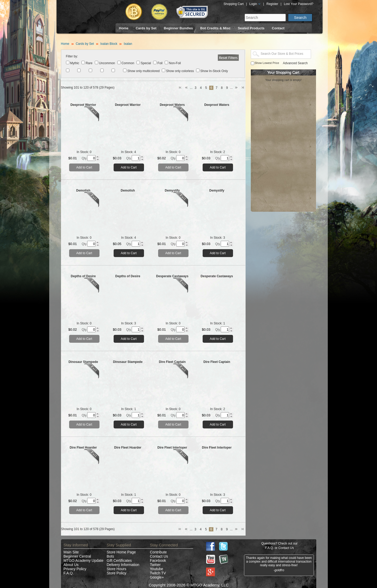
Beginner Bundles (178, 28)
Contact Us (159, 556)
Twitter (155, 565)
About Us (71, 565)
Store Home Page (121, 552)
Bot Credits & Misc (215, 28)
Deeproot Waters (172, 105)
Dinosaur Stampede (83, 362)
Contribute (159, 552)
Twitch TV (158, 573)
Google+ (157, 577)
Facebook (158, 560)
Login (255, 4)
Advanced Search (295, 63)
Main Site (71, 552)
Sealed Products (251, 28)
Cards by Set (146, 28)
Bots (110, 556)
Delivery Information (123, 565)
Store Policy (117, 573)
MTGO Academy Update (84, 560)
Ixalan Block (109, 44)
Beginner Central (77, 556)
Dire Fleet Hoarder (83, 448)
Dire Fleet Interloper (172, 448)
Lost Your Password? (299, 4)
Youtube (157, 569)
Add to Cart (84, 167)
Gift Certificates (119, 560)
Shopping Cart (234, 4)
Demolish (83, 190)
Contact (278, 28)
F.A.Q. (69, 573)
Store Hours (117, 569)
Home (124, 28)
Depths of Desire (83, 276)
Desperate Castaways (172, 276)
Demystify (172, 190)
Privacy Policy (75, 569)
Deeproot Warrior (83, 105)
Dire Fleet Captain (172, 362)
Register (272, 4)
